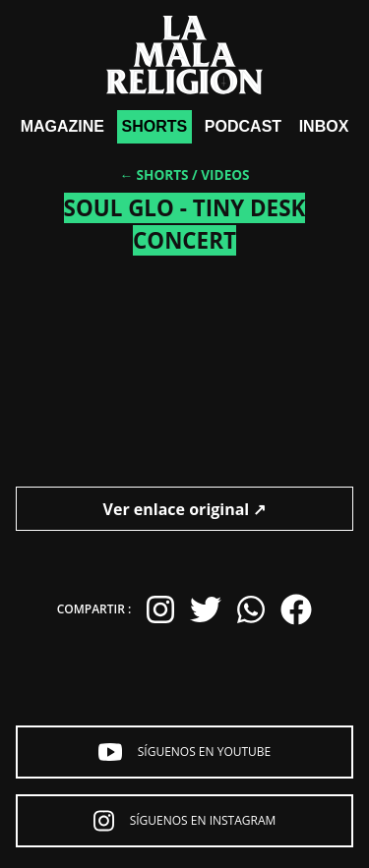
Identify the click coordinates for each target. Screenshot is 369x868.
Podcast (243, 126)
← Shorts (154, 174)
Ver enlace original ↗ (185, 509)
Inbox (324, 126)
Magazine (62, 126)
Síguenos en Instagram (185, 821)
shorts (155, 126)
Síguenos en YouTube (185, 752)
